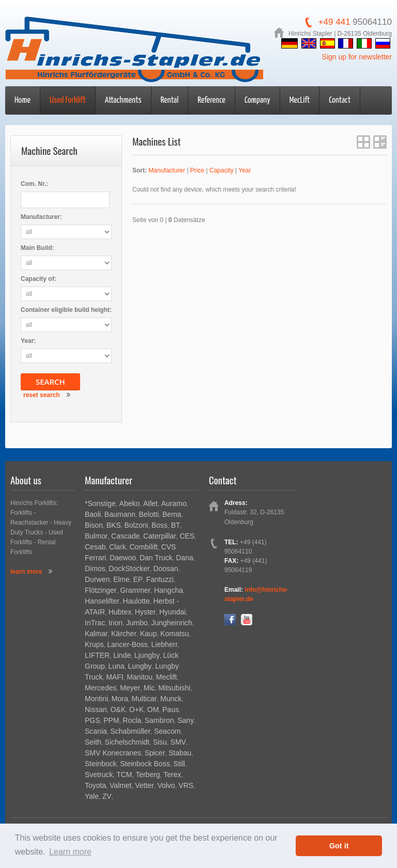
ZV (107, 796)
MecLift (300, 100)
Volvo (166, 785)
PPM (111, 720)
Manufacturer (167, 170)
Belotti (149, 514)
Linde (122, 655)
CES (187, 536)
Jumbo (137, 623)
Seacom (167, 731)
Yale (92, 796)
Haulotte (136, 601)
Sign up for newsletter (357, 57)
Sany (186, 720)
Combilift (143, 547)
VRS (186, 785)
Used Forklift (68, 100)
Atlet (150, 503)
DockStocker (129, 569)
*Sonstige (100, 503)
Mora (120, 699)
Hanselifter (102, 601)
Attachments (123, 100)
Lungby (140, 666)
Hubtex (120, 612)
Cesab (95, 547)
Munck (171, 699)
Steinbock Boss (145, 764)
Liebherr (165, 644)
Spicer (155, 753)
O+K (136, 709)
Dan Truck (156, 558)
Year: (28, 341)
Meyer (130, 688)
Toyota (95, 785)
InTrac (95, 623)
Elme (121, 579)
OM (153, 709)
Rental (170, 100)
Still (179, 764)
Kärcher (124, 634)
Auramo (174, 503)
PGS (93, 720)
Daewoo (123, 558)
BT (176, 525)
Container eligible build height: (66, 310)
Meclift (166, 677)
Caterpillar (160, 536)
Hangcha (169, 590)
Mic (149, 688)
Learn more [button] (70, 852)
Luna (117, 666)
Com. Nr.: (34, 184)
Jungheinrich (171, 623)
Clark (118, 547)
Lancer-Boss (127, 644)
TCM (124, 775)
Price (197, 170)
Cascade (125, 536)
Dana (184, 558)
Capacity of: (39, 279)
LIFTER (97, 655)
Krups (94, 644)
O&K (118, 709)
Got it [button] (339, 846)
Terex (172, 775)
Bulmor (96, 536)
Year (245, 170)
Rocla (132, 720)
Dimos (95, 569)
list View (380, 142)
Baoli (93, 514)
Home (22, 100)
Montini (96, 699)
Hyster (145, 612)
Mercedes (101, 688)
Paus (171, 709)
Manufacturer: (41, 217)
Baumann (120, 514)
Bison (94, 525)
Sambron (159, 720)
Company (257, 100)
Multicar (144, 699)
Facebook (230, 620)
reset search (42, 395)
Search (50, 382)
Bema (172, 514)
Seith (93, 742)
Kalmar (96, 634)
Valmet (121, 785)
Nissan (96, 709)
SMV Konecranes (113, 753)
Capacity (222, 170)
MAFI (114, 677)
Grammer (135, 590)
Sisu (160, 742)
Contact (340, 100)
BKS (114, 525)
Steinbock (101, 764)
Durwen (97, 579)
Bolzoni (136, 525)
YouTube (247, 620)
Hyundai (172, 612)
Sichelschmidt (127, 742)
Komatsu (174, 634)
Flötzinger (101, 590)
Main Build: (37, 248)
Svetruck (99, 775)
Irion (116, 623)
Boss (159, 525)
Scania (96, 731)
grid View (363, 142)
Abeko (130, 503)
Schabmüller (130, 731)
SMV (178, 742)
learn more (26, 572)
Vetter (144, 785)
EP (138, 579)
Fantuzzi (160, 579)
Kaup (149, 634)
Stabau (180, 753)
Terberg (148, 775)
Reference (211, 100)
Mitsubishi (174, 688)
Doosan (165, 569)
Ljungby (147, 655)
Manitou (140, 677)
